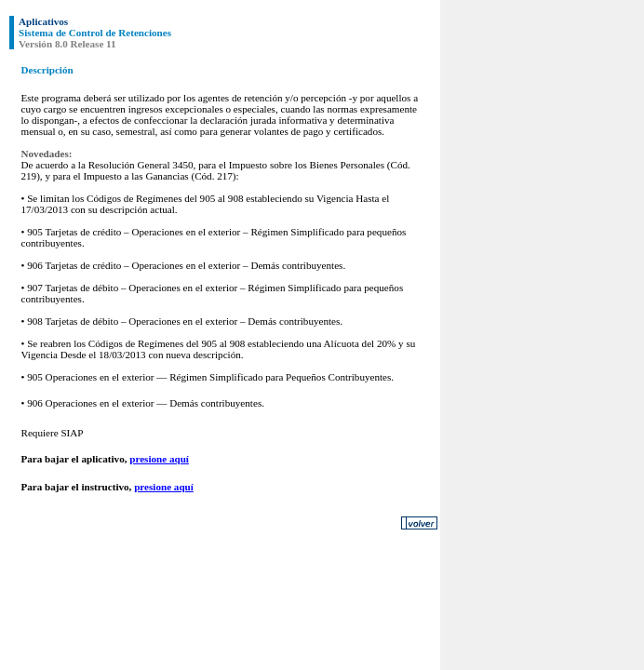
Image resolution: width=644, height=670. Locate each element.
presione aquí (159, 459)
